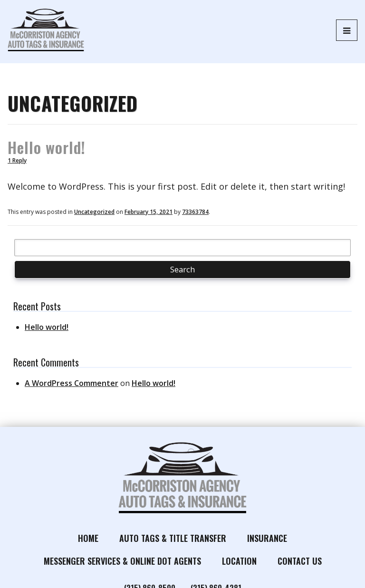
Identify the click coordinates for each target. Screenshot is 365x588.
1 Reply (17, 160)
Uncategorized (94, 212)
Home (88, 538)
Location (239, 561)
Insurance (267, 538)
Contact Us (300, 561)
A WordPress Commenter (72, 383)
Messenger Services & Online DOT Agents (122, 561)
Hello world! (47, 147)
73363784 (195, 212)
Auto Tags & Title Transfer (173, 538)
